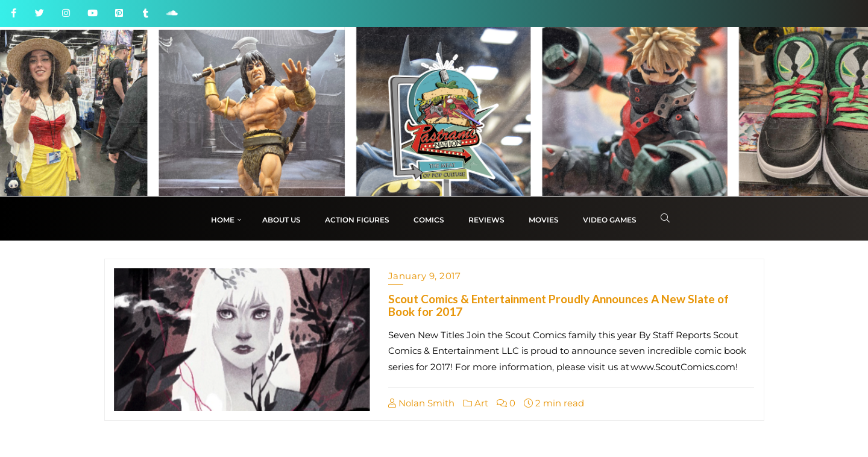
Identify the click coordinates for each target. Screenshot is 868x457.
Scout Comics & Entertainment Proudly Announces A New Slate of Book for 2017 (558, 305)
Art (476, 403)
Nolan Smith (421, 403)
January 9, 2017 (425, 276)
